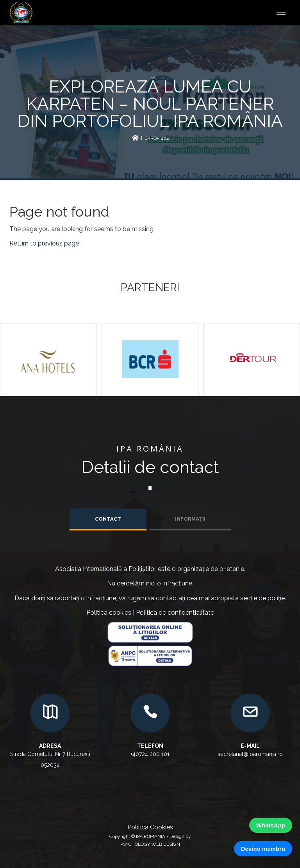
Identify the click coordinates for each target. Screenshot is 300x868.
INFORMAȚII (190, 519)
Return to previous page (44, 243)
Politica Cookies (150, 827)
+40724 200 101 (150, 754)
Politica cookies (109, 613)
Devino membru (263, 849)
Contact (108, 519)
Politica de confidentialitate (175, 613)
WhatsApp (271, 825)
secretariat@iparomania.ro (250, 754)
